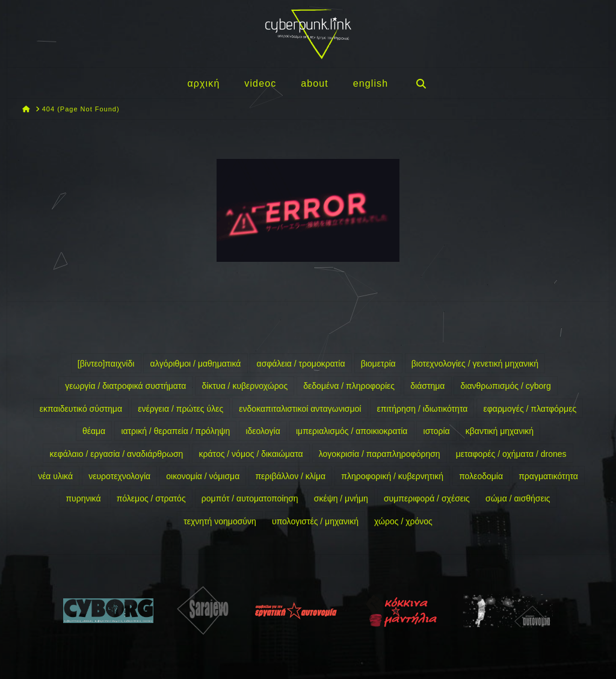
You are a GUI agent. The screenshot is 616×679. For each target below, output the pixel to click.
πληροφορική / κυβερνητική (392, 476)
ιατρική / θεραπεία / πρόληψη (175, 431)
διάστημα (427, 386)
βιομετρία (378, 364)
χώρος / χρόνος (403, 521)
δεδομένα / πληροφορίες (349, 386)
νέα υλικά (55, 476)
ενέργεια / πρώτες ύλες (180, 409)
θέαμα (94, 431)
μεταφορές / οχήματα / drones (511, 454)
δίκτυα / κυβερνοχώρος (245, 386)
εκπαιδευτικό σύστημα (81, 409)
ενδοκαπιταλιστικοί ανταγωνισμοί (300, 409)
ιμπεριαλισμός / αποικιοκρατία (352, 431)
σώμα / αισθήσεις (518, 498)
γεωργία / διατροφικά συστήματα (125, 386)
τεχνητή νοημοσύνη (220, 521)
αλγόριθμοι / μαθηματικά (196, 364)
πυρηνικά (83, 498)
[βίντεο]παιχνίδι (106, 364)
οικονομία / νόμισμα (203, 476)
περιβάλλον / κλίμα (290, 476)
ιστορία (437, 431)
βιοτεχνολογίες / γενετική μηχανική (475, 364)
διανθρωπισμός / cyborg (506, 386)
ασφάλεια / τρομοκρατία (301, 364)
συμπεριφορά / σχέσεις (427, 498)
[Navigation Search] (420, 83)
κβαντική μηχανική (500, 431)
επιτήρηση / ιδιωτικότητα (423, 409)
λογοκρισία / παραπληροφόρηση (380, 454)
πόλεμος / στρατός (151, 498)
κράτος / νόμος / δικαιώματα (251, 454)
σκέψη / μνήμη (341, 498)
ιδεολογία (263, 431)
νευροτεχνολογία (119, 476)
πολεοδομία (481, 476)
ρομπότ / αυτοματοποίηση (250, 498)
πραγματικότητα (548, 476)
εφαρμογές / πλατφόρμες (530, 409)
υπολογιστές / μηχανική (315, 521)
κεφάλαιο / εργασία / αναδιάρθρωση (116, 454)
